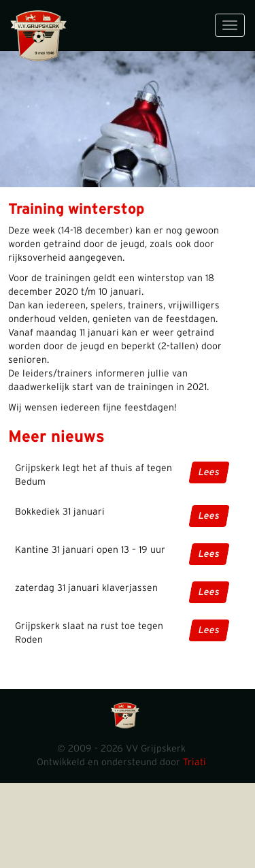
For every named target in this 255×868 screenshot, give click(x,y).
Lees (209, 472)
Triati (194, 762)
